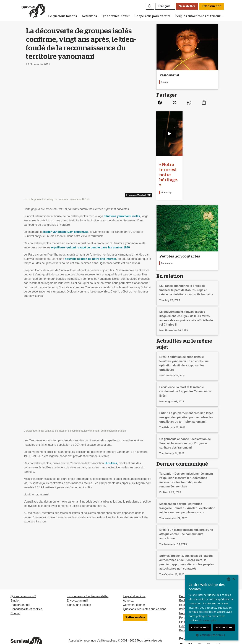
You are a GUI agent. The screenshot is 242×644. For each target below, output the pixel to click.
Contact (15, 596)
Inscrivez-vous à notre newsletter (88, 579)
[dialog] (212, 608)
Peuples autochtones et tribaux (198, 16)
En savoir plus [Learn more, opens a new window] (208, 620)
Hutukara (111, 216)
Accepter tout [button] (200, 628)
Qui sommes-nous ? (116, 16)
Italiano (184, 591)
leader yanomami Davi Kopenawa (66, 108)
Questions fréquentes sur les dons (145, 591)
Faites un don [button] (211, 6)
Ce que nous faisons (63, 16)
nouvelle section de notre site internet (90, 135)
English (184, 583)
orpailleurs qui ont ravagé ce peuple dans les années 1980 (90, 124)
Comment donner (134, 587)
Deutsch (184, 579)
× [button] (234, 579)
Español (184, 587)
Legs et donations (134, 579)
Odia (182, 608)
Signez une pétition (79, 587)
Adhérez (128, 583)
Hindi (182, 604)
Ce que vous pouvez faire (153, 16)
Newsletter (187, 6)
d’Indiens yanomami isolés (122, 92)
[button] (150, 6)
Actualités (89, 16)
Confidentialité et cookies (26, 591)
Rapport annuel (20, 587)
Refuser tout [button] (224, 628)
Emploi (15, 583)
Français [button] (164, 6)
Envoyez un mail (77, 583)
